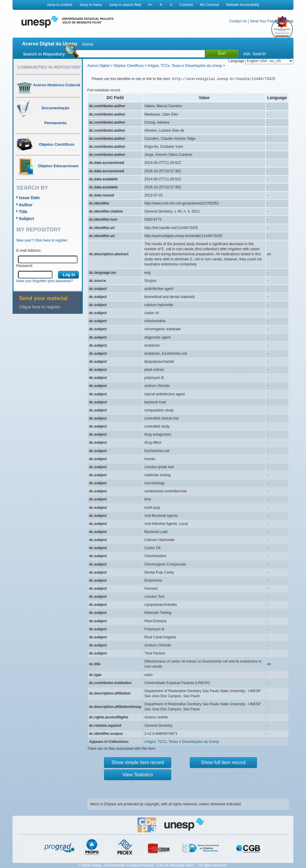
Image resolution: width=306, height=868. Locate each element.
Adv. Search (254, 54)
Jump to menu (91, 5)
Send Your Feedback (266, 21)
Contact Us (238, 21)
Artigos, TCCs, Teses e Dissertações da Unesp (185, 66)
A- (161, 5)
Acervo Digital (98, 66)
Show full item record (223, 762)
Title (23, 212)
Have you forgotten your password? (45, 281)
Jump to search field (125, 5)
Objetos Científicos (129, 66)
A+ (150, 5)
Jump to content (59, 5)
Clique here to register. (40, 307)
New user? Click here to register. (42, 240)
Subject (26, 219)
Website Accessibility (242, 5)
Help (290, 21)
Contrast (186, 5)
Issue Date (29, 198)
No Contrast (209, 5)
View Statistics (138, 775)
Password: (25, 266)
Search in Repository (44, 54)
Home (88, 44)
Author (26, 205)
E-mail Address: (29, 251)
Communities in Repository (49, 67)
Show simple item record (138, 762)
